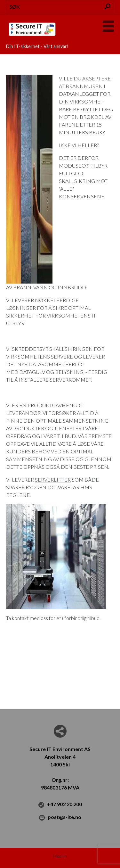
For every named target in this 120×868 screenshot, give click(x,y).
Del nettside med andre (60, 731)
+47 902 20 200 (60, 805)
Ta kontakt (17, 618)
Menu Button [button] (108, 26)
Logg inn (60, 856)
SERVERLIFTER (53, 479)
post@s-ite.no (60, 817)
